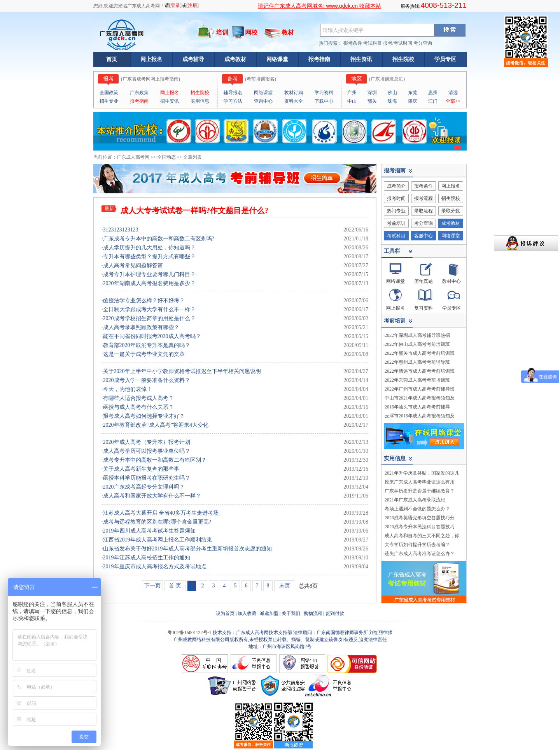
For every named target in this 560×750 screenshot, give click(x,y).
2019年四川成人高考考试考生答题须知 (149, 531)
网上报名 (151, 59)
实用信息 (200, 101)
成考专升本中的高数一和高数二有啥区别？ (155, 460)
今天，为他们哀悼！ (128, 389)
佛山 (392, 93)
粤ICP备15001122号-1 (190, 633)
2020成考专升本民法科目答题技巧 (420, 527)
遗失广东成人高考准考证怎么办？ (420, 554)
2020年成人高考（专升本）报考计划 (147, 442)
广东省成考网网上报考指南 (150, 79)
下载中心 (324, 101)
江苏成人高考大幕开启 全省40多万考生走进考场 (161, 513)
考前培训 (396, 223)
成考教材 (235, 59)
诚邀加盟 (269, 613)
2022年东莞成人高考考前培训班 (417, 380)
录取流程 (423, 211)
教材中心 (451, 281)
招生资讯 (361, 59)
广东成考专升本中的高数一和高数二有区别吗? (159, 239)
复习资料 (423, 308)
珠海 (392, 101)
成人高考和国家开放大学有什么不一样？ (152, 496)
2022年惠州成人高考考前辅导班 (417, 362)
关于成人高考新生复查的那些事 (141, 469)
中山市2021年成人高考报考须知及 (420, 398)
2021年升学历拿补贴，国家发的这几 (422, 473)
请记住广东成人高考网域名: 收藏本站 (319, 6)
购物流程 (313, 613)
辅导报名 (233, 93)
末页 (285, 586)
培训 (222, 32)
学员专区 (445, 59)
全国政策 (109, 93)
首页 (112, 59)
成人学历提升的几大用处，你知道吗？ (149, 248)
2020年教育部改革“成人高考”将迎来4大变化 (156, 425)
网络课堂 (277, 59)
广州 (352, 93)
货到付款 (335, 613)
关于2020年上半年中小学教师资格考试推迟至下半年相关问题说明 (182, 371)
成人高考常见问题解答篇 (133, 265)
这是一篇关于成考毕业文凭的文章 (144, 354)
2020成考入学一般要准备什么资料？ (147, 380)
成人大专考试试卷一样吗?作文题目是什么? (194, 210)
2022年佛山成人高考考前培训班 (417, 344)
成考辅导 (193, 59)
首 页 (175, 586)
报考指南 (319, 59)
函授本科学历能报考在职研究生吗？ (147, 478)
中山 (352, 101)
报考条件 (353, 43)
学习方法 (233, 101)
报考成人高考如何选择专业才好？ (144, 416)
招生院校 (403, 59)
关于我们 (291, 613)
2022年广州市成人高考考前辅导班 (420, 389)
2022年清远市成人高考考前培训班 (420, 371)
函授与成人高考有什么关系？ (138, 407)
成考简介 (396, 186)
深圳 (372, 93)
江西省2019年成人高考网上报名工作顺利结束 (157, 540)
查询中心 (263, 101)
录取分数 (451, 211)
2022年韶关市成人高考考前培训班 (420, 353)
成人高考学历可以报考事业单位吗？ (147, 451)
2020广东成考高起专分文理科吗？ (144, 487)
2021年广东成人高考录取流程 (415, 500)
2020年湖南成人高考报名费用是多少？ (149, 283)
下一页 (152, 586)
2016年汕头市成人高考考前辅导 (417, 407)
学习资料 (324, 93)
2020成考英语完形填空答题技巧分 (420, 518)
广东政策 (139, 93)
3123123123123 (121, 230)
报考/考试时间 (398, 43)
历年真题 (423, 281)
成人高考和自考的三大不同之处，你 (422, 536)
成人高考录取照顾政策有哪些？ (141, 327)
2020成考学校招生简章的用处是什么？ (149, 318)
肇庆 (413, 101)
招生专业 (109, 101)
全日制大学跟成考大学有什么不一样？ (149, 309)
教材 (288, 32)
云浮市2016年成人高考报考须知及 (420, 416)
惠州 (433, 93)
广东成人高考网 (133, 157)
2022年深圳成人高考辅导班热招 (417, 335)
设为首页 (225, 613)
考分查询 (423, 43)
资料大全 (294, 101)
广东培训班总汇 (387, 79)
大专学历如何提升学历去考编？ (417, 545)
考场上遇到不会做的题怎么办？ (417, 509)
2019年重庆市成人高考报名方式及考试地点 (155, 567)
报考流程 (423, 198)
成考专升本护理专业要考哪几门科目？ (149, 274)
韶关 (372, 101)
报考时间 (396, 198)
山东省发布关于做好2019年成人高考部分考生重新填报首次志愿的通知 (187, 549)
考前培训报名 (261, 79)
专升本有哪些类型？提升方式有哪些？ (149, 257)
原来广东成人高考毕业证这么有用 (420, 482)
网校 (251, 32)
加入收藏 (247, 613)
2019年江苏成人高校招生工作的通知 (147, 558)
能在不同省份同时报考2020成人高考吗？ (152, 336)
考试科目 (373, 43)
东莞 (413, 93)
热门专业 (396, 211)
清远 (453, 93)
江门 (433, 101)
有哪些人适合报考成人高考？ (138, 398)
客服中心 (423, 236)
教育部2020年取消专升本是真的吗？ (147, 345)
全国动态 (166, 157)
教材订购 (294, 93)
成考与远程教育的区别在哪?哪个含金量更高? (157, 522)
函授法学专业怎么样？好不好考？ (144, 301)
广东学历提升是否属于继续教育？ (420, 491)
